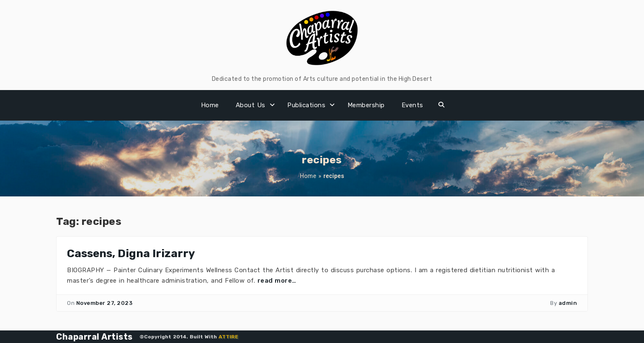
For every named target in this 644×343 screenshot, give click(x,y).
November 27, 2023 (104, 303)
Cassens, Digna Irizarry (131, 254)
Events (412, 105)
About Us (251, 105)
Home (210, 105)
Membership (366, 105)
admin (568, 303)
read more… (277, 281)
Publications (306, 105)
